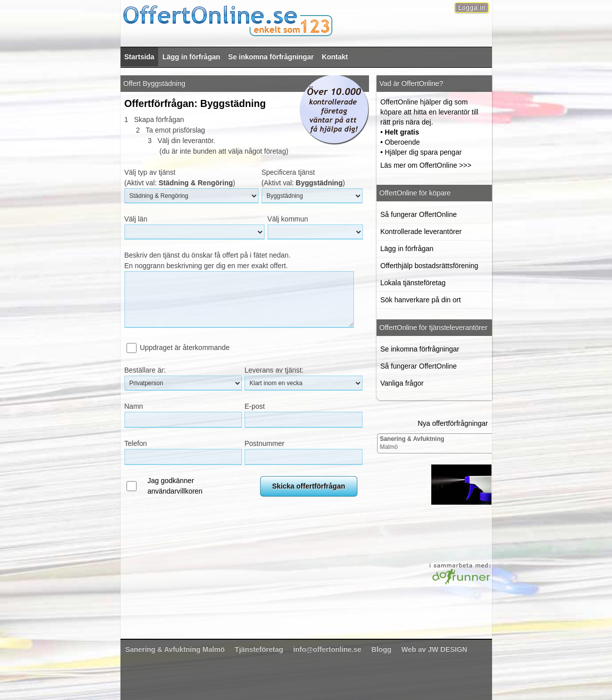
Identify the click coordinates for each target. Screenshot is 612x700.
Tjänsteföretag (259, 649)
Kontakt (335, 57)
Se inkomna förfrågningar (271, 57)
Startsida (140, 57)
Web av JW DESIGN (434, 649)
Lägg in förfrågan (191, 57)
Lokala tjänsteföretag (413, 283)
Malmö (412, 443)
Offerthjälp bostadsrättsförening (430, 266)
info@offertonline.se (327, 649)
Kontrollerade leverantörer (421, 231)
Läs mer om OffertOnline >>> (426, 165)
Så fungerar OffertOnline (419, 214)
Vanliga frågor (402, 383)
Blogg (382, 649)
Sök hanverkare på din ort (421, 300)
